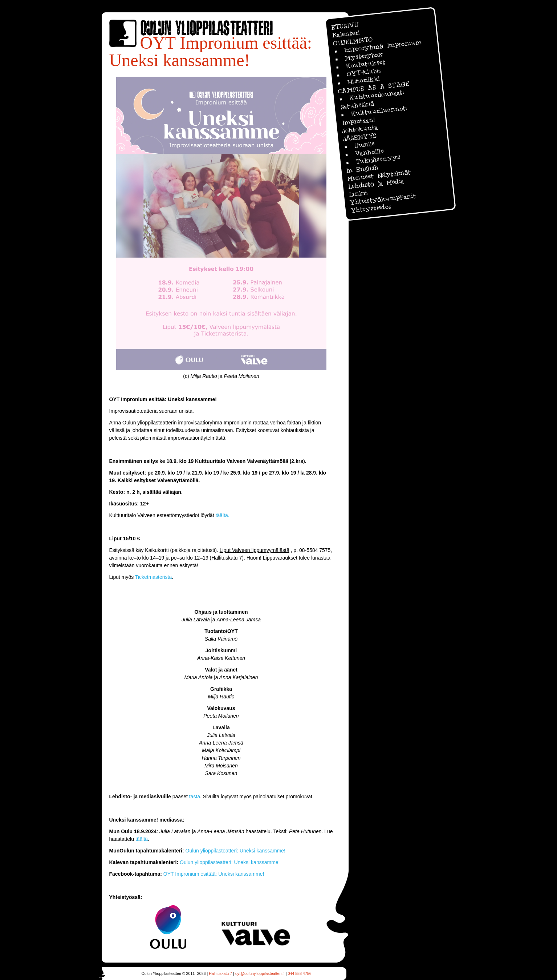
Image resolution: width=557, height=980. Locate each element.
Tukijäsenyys (378, 160)
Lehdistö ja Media (375, 184)
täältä (142, 839)
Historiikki (363, 80)
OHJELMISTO (353, 41)
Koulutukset (365, 64)
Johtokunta (359, 129)
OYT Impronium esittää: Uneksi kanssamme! (214, 874)
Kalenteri (346, 34)
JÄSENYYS (360, 137)
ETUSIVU (344, 26)
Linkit (358, 194)
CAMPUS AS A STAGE (373, 88)
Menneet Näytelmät (379, 175)
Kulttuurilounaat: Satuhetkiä (372, 99)
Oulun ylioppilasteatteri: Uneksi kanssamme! (235, 851)
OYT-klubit (363, 72)
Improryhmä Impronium (382, 46)
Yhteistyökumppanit (382, 199)
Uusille (364, 145)
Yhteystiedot (370, 208)
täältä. (223, 515)
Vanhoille (369, 152)
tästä (195, 796)
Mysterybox (364, 56)
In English (362, 169)
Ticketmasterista (153, 577)
